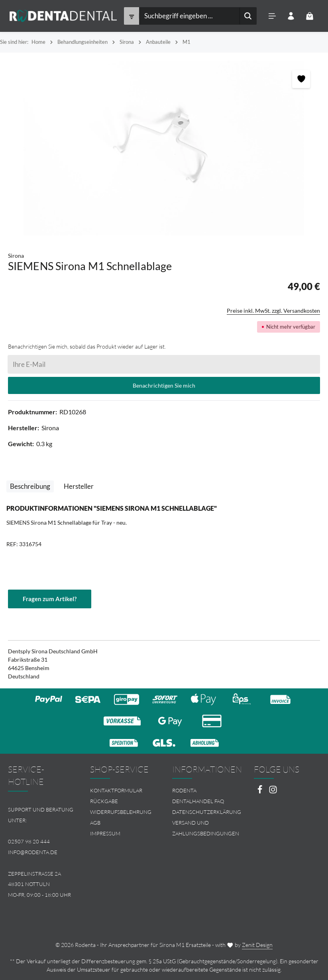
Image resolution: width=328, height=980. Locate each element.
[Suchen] (248, 16)
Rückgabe (104, 801)
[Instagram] (273, 792)
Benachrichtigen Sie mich (164, 385)
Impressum (105, 833)
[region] (164, 148)
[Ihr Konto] (291, 16)
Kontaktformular (116, 790)
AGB (95, 823)
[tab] (30, 486)
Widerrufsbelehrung (121, 812)
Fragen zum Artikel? (50, 599)
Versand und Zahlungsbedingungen (206, 828)
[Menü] (272, 16)
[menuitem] (123, 791)
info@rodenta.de (33, 852)
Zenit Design (257, 945)
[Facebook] (260, 792)
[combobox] (189, 16)
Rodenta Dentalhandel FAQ (198, 796)
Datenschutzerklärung (207, 812)
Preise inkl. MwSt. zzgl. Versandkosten (273, 311)
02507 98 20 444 (29, 841)
